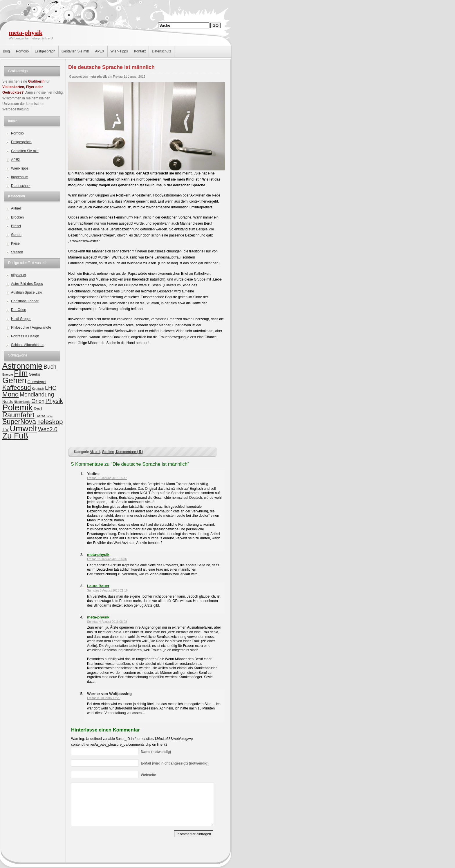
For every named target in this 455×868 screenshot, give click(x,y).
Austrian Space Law (27, 292)
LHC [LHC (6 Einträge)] (51, 388)
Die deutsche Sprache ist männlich (111, 67)
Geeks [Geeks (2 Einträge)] (34, 374)
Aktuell (16, 208)
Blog (6, 51)
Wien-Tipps (119, 51)
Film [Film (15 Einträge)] (21, 373)
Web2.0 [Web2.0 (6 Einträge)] (48, 429)
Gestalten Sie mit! (75, 51)
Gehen (16, 235)
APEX (100, 51)
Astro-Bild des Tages (27, 284)
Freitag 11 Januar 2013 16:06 (107, 559)
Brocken (17, 217)
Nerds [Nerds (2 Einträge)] (8, 402)
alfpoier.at (19, 275)
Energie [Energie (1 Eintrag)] (8, 374)
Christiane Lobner (25, 301)
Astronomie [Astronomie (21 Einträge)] (22, 366)
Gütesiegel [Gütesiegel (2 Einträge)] (37, 382)
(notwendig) (156, 752)
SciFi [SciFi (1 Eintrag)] (50, 416)
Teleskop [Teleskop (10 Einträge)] (50, 422)
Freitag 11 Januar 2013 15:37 (107, 478)
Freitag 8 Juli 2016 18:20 (104, 698)
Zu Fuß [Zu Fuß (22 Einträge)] (15, 436)
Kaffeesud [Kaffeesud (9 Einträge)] (17, 388)
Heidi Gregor (21, 319)
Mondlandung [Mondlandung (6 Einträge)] (37, 394)
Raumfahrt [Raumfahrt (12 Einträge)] (18, 415)
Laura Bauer (98, 586)
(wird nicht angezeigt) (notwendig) (175, 763)
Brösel (16, 226)
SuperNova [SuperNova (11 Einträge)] (19, 422)
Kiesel (16, 243)
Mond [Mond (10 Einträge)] (10, 394)
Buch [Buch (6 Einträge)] (50, 367)
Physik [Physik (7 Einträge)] (54, 401)
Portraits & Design (25, 336)
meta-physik (26, 33)
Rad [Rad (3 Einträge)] (38, 409)
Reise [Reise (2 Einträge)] (40, 416)
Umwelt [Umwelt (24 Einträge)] (23, 428)
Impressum (20, 177)
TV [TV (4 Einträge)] (6, 430)
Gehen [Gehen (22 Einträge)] (14, 380)
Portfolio (22, 51)
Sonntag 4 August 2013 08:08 (107, 622)
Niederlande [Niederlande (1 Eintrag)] (22, 402)
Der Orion (19, 310)
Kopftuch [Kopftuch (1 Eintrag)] (38, 389)
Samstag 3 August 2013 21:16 (107, 591)
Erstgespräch (45, 51)
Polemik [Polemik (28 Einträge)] (17, 407)
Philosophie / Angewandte (31, 327)
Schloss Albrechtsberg (28, 345)
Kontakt (140, 51)
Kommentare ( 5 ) (129, 452)
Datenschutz (161, 51)
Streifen (17, 252)
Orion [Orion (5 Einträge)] (38, 401)
